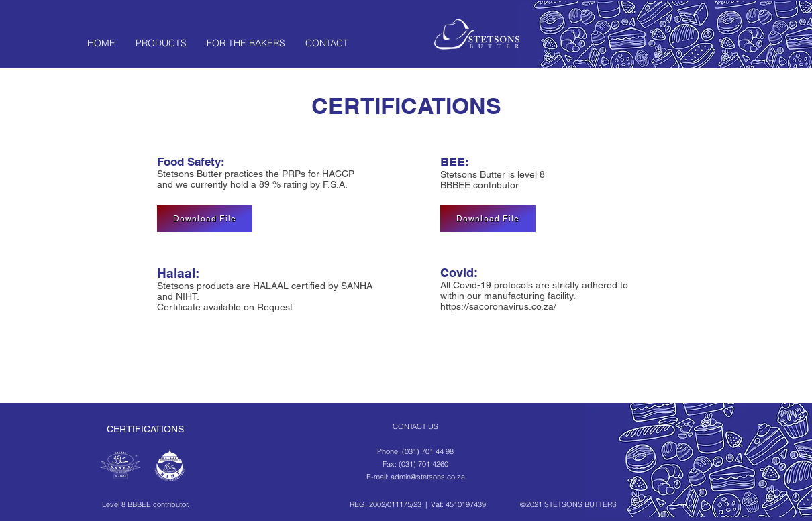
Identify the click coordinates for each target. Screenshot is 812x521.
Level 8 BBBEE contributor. (146, 504)
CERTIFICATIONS (145, 429)
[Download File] (205, 219)
